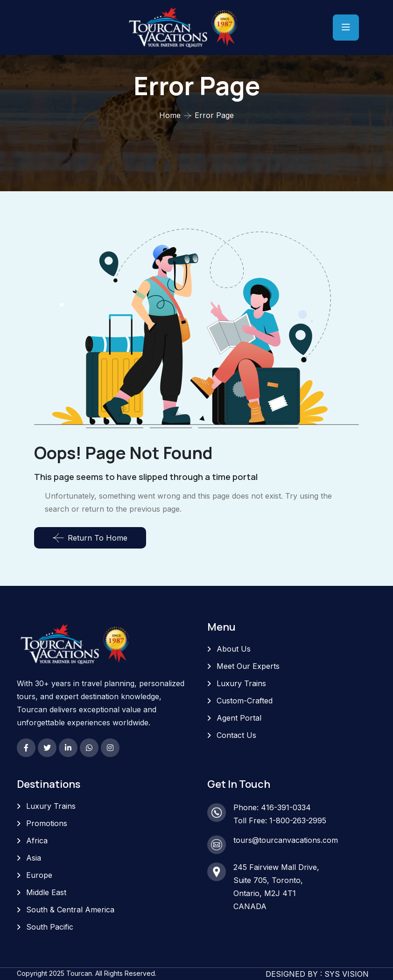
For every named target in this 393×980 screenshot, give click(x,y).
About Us (234, 649)
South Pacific (50, 927)
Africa (37, 841)
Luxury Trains (241, 683)
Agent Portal (239, 718)
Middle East (46, 892)
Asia (34, 858)
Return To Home (90, 538)
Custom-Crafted (245, 701)
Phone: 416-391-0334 (272, 807)
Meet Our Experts (248, 666)
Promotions (47, 823)
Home (170, 115)
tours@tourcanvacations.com (286, 840)
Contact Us (236, 735)
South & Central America (70, 910)
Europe (39, 875)
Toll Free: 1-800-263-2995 (280, 820)
